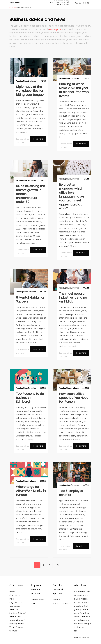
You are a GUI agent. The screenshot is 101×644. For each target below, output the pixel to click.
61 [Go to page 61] (58, 552)
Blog (15, 7)
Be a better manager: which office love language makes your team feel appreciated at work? (74, 190)
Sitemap (13, 618)
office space (55, 29)
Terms (12, 639)
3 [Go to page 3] (49, 552)
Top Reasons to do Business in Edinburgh (29, 386)
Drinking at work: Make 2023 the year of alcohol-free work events (74, 89)
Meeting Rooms (17, 611)
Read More (38, 138)
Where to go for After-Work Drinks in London (30, 478)
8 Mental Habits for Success (29, 289)
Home (11, 7)
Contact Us (15, 582)
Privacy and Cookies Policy (26, 639)
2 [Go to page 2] (41, 552)
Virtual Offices (16, 614)
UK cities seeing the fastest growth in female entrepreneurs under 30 (31, 190)
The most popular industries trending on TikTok (72, 287)
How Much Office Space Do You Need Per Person (73, 386)
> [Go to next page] (66, 552)
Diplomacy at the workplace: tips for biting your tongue (29, 90)
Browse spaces (81, 625)
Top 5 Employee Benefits (70, 480)
